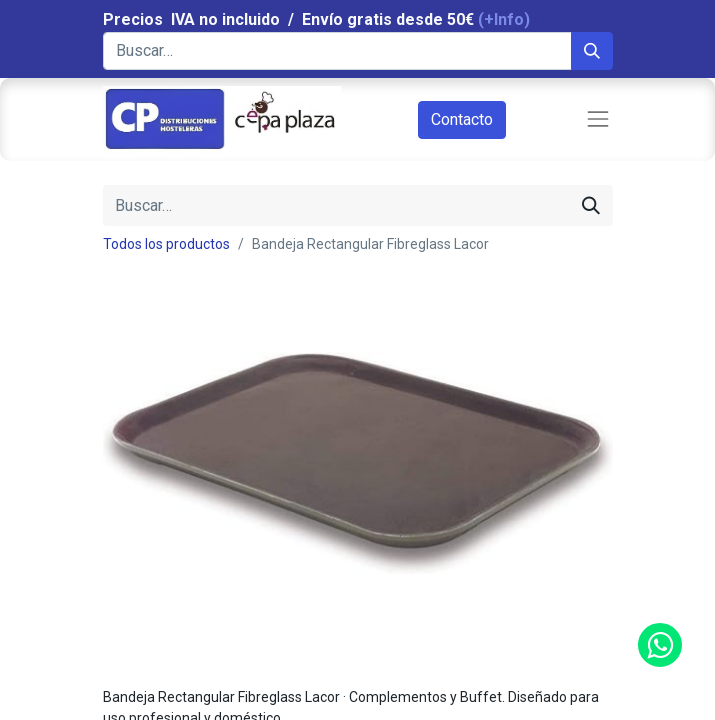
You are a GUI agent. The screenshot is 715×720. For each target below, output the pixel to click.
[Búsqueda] (592, 51)
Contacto (462, 119)
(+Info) (504, 19)
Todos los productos (166, 244)
